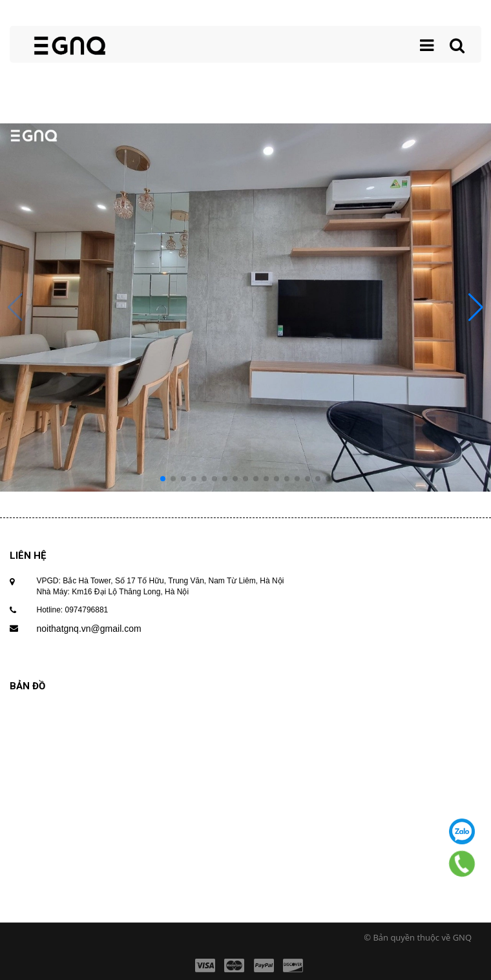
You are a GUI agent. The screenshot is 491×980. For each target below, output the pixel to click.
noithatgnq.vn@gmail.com (89, 629)
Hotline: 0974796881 (73, 610)
